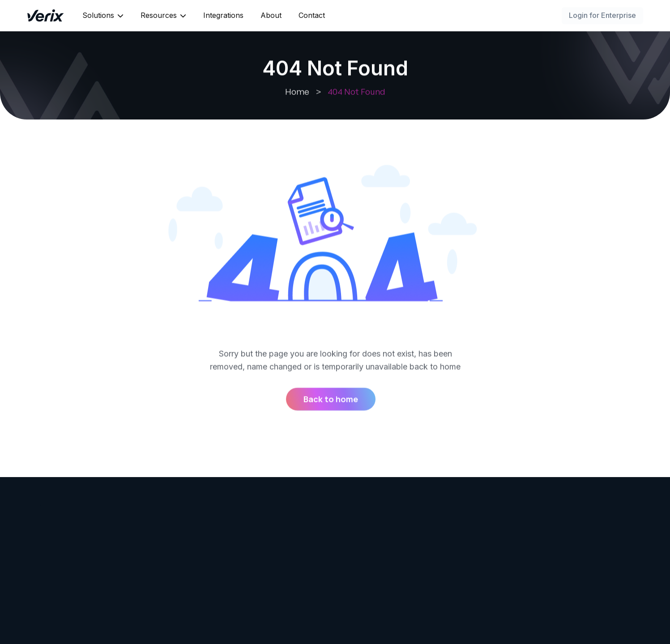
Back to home (331, 400)
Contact (312, 15)
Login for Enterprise (602, 15)
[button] (103, 15)
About (271, 15)
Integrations (223, 15)
